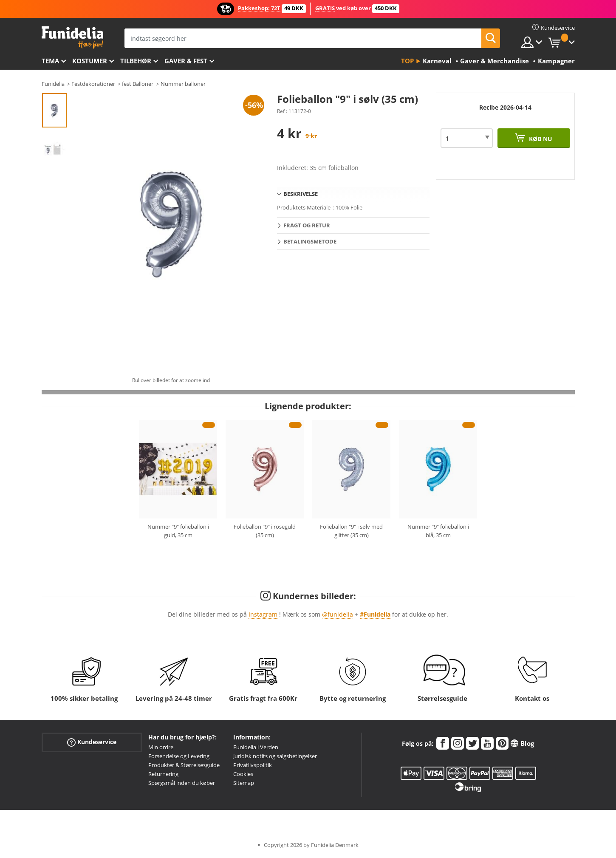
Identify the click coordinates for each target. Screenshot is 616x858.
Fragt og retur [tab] (307, 225)
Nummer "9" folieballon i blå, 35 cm (438, 531)
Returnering (163, 774)
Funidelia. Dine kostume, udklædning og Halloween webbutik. (72, 38)
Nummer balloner (183, 84)
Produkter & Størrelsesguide (184, 765)
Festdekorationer (93, 84)
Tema (50, 61)
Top (407, 61)
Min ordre (161, 747)
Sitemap (244, 783)
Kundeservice (92, 742)
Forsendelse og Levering (179, 756)
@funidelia (338, 614)
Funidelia (53, 84)
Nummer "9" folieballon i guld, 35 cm (178, 531)
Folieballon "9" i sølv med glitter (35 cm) (351, 531)
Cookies (243, 774)
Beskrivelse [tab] (301, 194)
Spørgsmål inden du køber (182, 783)
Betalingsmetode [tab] (310, 241)
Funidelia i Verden (256, 747)
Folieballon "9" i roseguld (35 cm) (265, 531)
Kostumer (90, 61)
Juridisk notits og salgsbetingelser (275, 756)
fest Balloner (138, 84)
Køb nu (540, 139)
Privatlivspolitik (253, 765)
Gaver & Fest (186, 61)
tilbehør (136, 61)
